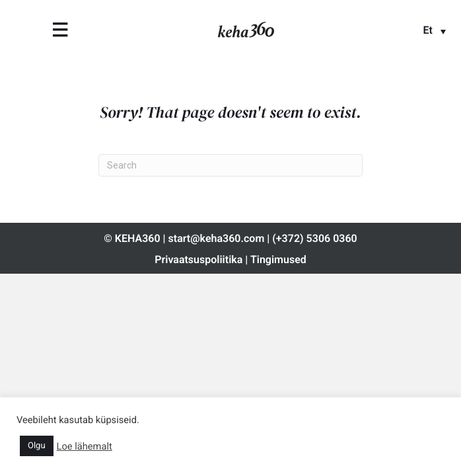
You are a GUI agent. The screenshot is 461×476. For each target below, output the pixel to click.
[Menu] (60, 30)
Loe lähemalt (85, 446)
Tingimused (278, 259)
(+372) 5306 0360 (314, 238)
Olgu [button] (37, 446)
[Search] (230, 165)
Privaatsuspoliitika (198, 259)
